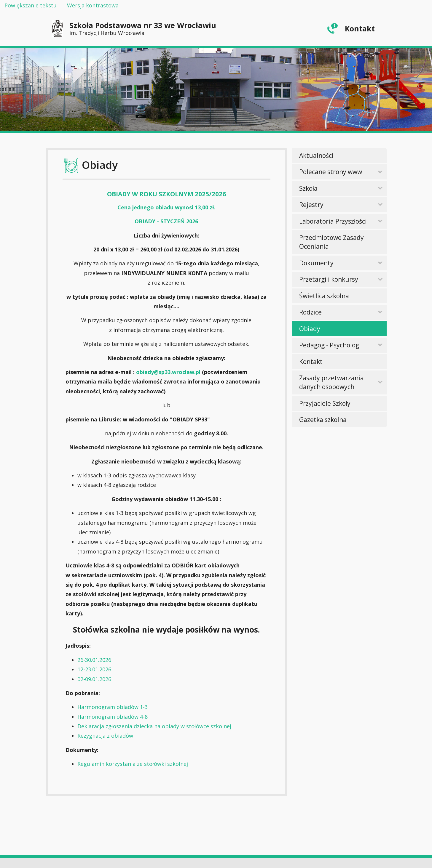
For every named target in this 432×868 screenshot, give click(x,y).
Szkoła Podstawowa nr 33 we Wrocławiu (143, 28)
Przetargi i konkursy (329, 279)
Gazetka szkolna (323, 420)
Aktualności (316, 155)
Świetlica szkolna (324, 296)
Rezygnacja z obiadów (105, 736)
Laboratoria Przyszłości (333, 221)
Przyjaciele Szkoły (325, 403)
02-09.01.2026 (94, 679)
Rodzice (310, 312)
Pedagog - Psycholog (329, 345)
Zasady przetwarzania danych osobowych (331, 382)
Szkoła (308, 188)
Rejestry (311, 205)
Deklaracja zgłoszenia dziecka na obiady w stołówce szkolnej (154, 726)
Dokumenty (316, 263)
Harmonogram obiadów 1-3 (113, 707)
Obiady (310, 329)
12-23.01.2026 (94, 669)
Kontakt (360, 28)
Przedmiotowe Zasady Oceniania (331, 242)
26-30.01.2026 (94, 660)
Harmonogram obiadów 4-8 (113, 717)
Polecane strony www (331, 172)
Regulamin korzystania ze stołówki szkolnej (133, 764)
